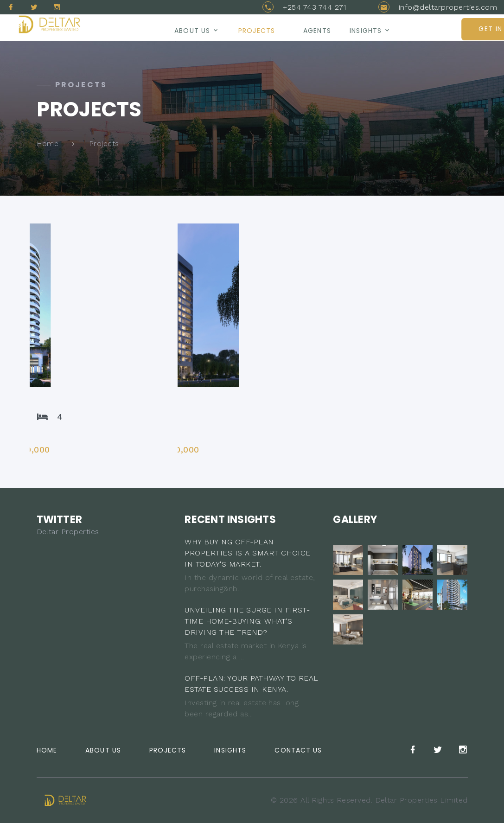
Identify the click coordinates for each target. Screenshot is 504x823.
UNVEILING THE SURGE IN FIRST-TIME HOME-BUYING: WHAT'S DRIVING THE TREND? (247, 621)
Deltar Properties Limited (421, 800)
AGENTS (317, 31)
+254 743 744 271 (314, 7)
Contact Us (298, 750)
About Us (103, 750)
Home (48, 144)
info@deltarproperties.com (448, 7)
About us (192, 31)
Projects (257, 31)
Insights (366, 31)
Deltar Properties (68, 532)
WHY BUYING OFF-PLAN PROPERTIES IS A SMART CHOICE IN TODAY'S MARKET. (247, 553)
